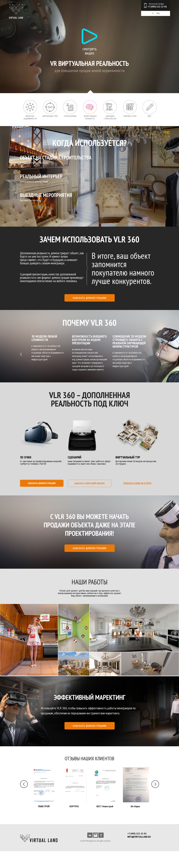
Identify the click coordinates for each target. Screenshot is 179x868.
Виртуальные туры (50, 116)
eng (158, 13)
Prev (21, 354)
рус (153, 13)
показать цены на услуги (137, 483)
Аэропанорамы (70, 116)
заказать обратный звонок (89, 483)
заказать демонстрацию (90, 298)
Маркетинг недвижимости (30, 117)
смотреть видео (90, 50)
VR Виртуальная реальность (90, 117)
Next (158, 354)
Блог (149, 116)
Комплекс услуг (130, 116)
